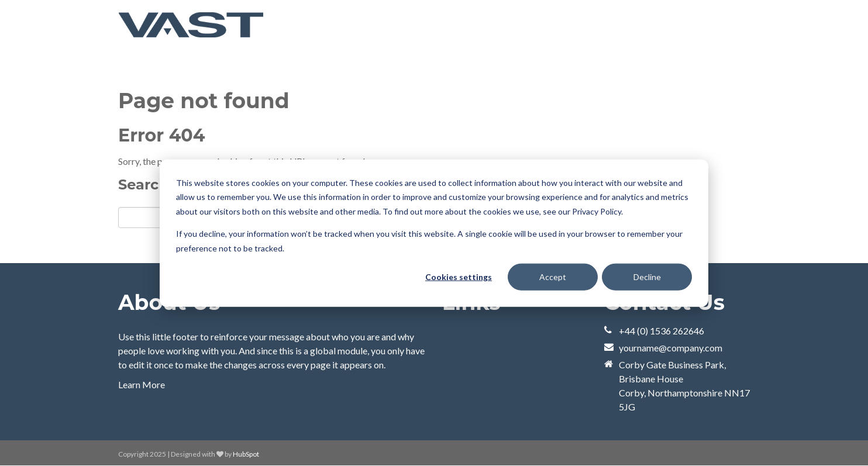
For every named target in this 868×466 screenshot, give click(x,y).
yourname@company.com (671, 348)
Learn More (142, 384)
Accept (553, 277)
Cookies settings (459, 277)
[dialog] (434, 233)
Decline (647, 277)
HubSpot (246, 454)
